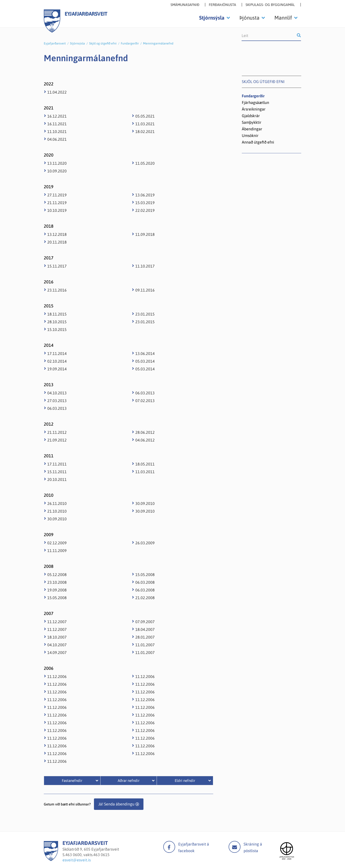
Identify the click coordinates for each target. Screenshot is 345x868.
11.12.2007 (57, 622)
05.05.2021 (145, 116)
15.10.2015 (57, 330)
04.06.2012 (145, 440)
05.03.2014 (145, 361)
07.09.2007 (145, 622)
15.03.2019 (145, 203)
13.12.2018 (57, 234)
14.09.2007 (57, 653)
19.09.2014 (57, 369)
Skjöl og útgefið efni (103, 43)
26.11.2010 (57, 503)
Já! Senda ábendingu (116, 804)
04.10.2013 (57, 393)
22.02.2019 (145, 210)
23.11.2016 (57, 290)
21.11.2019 (57, 203)
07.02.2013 (145, 401)
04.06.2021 (57, 139)
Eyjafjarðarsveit (55, 43)
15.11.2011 (57, 472)
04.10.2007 (57, 645)
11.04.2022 (57, 92)
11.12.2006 (57, 677)
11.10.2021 (57, 132)
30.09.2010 (57, 519)
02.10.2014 (57, 361)
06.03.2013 (57, 408)
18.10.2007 (57, 637)
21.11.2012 (57, 432)
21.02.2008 (145, 598)
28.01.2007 (145, 637)
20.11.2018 (57, 242)
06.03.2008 (145, 582)
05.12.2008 (57, 575)
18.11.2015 (57, 314)
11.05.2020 (145, 163)
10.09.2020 (57, 171)
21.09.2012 (57, 440)
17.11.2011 (57, 464)
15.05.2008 (57, 598)
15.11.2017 (57, 266)
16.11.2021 (57, 124)
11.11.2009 (57, 551)
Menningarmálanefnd (158, 43)
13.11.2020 (57, 163)
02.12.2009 (57, 543)
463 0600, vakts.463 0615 (87, 855)
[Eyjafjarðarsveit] (51, 860)
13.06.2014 (145, 354)
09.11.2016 (145, 290)
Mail (235, 847)
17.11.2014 (57, 354)
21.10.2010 (57, 511)
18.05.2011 (145, 464)
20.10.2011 (57, 479)
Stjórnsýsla (77, 43)
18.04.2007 (145, 629)
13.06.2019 (145, 195)
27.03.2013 (57, 401)
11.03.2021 (145, 124)
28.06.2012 (145, 432)
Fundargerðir (130, 43)
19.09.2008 (57, 590)
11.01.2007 (145, 645)
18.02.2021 (145, 132)
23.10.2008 (57, 582)
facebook (169, 847)
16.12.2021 (57, 116)
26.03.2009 (145, 543)
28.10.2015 (57, 322)
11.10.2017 (145, 266)
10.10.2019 (57, 210)
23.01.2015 (145, 314)
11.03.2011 (145, 472)
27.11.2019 (57, 195)
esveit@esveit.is (77, 860)
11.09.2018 (145, 234)
